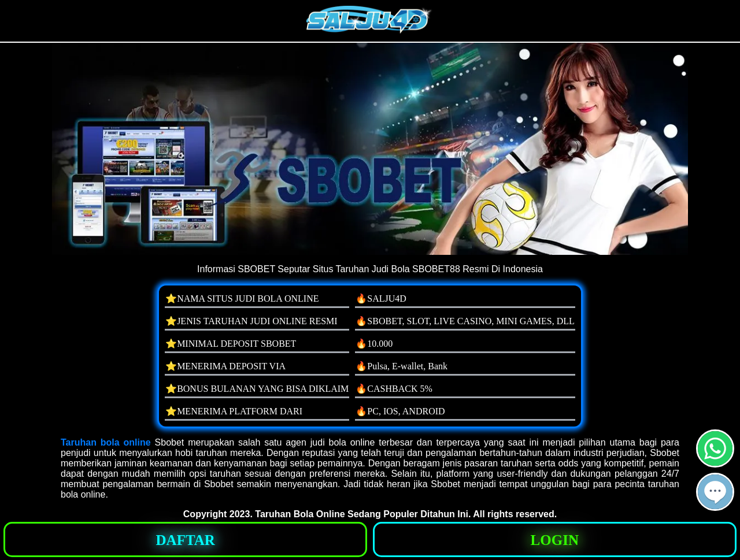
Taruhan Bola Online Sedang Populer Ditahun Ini (362, 514)
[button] (715, 492)
